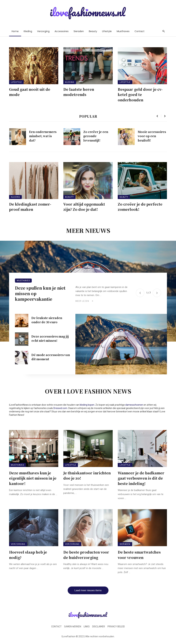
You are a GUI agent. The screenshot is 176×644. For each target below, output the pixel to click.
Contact (139, 31)
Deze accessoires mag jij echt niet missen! (50, 338)
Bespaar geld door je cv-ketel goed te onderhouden (140, 95)
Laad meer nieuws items (88, 590)
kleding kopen (87, 405)
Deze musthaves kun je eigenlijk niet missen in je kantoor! (33, 478)
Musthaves (123, 31)
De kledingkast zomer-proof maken (30, 207)
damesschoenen (134, 405)
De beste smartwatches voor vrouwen (139, 555)
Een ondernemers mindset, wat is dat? (43, 136)
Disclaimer (99, 627)
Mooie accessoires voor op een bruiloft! (152, 136)
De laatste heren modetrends (79, 92)
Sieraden (79, 31)
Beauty (93, 31)
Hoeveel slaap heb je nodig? (28, 555)
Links (87, 627)
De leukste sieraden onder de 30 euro (47, 320)
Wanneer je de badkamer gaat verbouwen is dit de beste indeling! (141, 478)
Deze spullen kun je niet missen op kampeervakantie (40, 293)
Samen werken (73, 627)
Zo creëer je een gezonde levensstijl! (96, 136)
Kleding (28, 31)
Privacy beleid (116, 627)
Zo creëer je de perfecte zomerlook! (140, 207)
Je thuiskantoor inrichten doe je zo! (87, 476)
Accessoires (62, 31)
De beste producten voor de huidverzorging (86, 555)
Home (15, 31)
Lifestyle (107, 31)
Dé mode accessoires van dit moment (51, 357)
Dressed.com (60, 408)
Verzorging (43, 31)
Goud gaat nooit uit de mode (30, 92)
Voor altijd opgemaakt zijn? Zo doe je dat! (84, 207)
